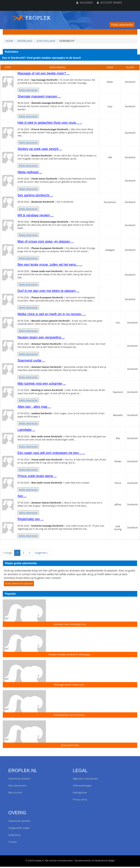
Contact (12, 843)
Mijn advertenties (18, 787)
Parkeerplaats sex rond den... (70, 716)
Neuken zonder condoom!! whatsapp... (70, 656)
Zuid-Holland (46, 41)
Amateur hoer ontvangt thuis (70, 625)
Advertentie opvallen (19, 822)
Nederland (25, 41)
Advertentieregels (82, 787)
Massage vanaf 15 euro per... (70, 686)
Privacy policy (80, 801)
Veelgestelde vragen (19, 829)
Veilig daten (15, 836)
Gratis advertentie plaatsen (19, 585)
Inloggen (84, 2)
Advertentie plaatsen (19, 780)
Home (9, 41)
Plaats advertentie (122, 25)
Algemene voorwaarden (86, 780)
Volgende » (41, 554)
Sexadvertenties (83, 862)
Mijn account (15, 794)
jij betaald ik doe (70, 746)
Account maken (109, 2)
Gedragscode (80, 794)
